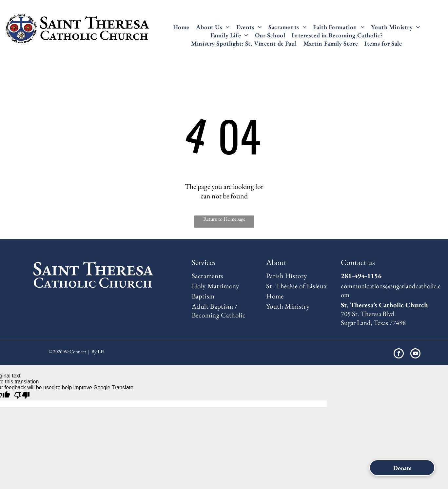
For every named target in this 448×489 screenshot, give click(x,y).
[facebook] (399, 354)
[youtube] (415, 354)
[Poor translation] (22, 396)
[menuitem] (181, 27)
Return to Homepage (224, 219)
